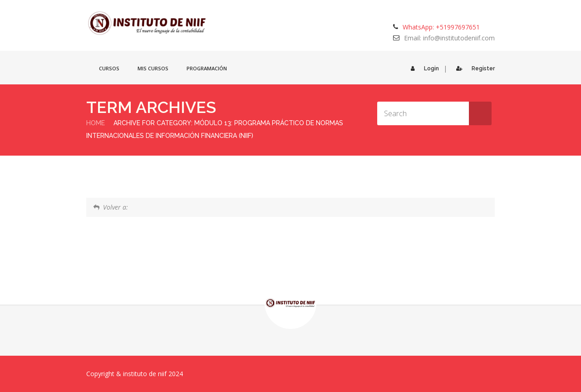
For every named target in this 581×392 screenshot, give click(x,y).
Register (473, 69)
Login (423, 69)
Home (96, 123)
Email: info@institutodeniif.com (449, 38)
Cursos (109, 68)
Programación (207, 68)
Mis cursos (153, 68)
